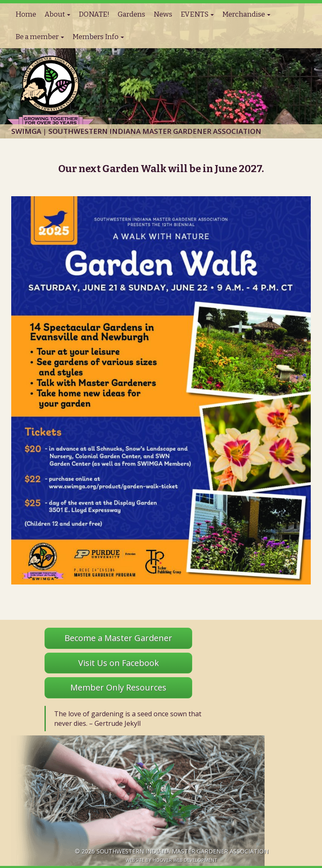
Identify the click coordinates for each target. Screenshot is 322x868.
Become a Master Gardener (118, 638)
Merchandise (246, 14)
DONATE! (94, 14)
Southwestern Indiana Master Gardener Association (182, 851)
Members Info (98, 37)
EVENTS (197, 14)
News (163, 14)
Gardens (131, 14)
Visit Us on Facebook (119, 663)
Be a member (40, 37)
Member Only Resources (118, 687)
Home (26, 14)
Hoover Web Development (185, 860)
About (57, 14)
